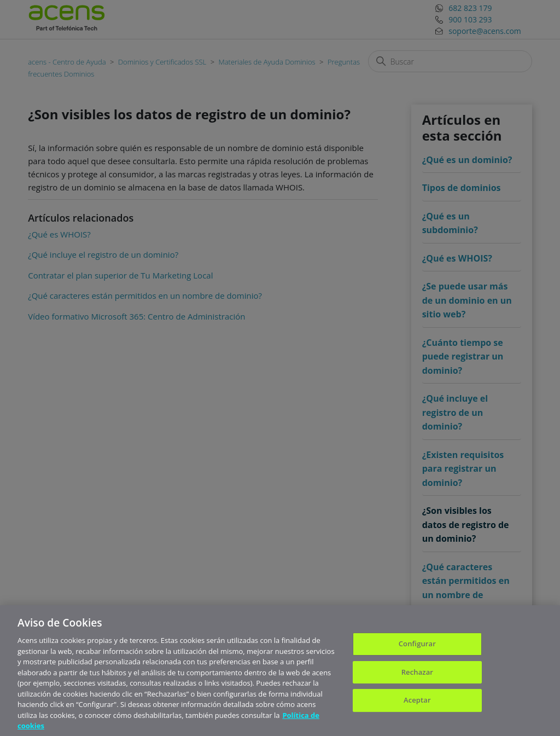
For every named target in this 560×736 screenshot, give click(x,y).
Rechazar (417, 676)
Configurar (417, 647)
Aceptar (417, 704)
